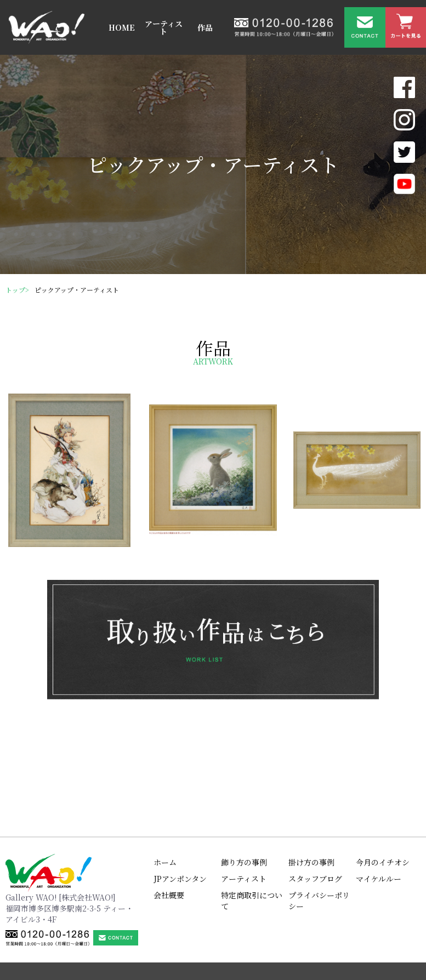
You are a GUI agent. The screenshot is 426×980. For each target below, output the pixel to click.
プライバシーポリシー (319, 853)
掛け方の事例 (311, 814)
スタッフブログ (315, 831)
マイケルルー (379, 831)
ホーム (165, 814)
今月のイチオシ (383, 814)
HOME (122, 27)
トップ (15, 290)
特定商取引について (252, 853)
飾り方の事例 (244, 814)
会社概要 (169, 847)
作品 (205, 27)
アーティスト (164, 27)
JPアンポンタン (180, 831)
